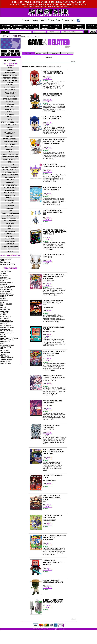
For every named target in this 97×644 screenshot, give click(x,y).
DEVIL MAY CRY (10, 114)
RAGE (2, 343)
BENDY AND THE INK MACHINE (10, 81)
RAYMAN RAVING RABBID (10, 213)
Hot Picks (28, 53)
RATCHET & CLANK (7, 345)
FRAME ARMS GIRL (10, 139)
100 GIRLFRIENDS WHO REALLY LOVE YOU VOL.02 (54, 377)
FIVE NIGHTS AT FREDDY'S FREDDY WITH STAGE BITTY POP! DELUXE (54, 232)
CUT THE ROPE (6, 288)
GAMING (3, 315)
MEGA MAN (10, 180)
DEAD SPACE (10, 109)
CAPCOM (4, 284)
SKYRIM (10, 216)
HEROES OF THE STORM (10, 154)
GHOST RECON (6, 317)
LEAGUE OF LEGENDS (10, 167)
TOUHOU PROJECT (7, 358)
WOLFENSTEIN (6, 363)
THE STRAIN (5, 356)
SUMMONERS (5, 352)
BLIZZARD (4, 277)
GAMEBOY (4, 313)
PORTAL (10, 211)
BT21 (2, 281)
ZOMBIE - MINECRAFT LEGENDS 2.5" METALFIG (53, 581)
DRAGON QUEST (6, 304)
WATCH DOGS (5, 361)
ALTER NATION (6, 272)
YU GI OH (10, 252)
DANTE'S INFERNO (7, 290)
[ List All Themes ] (10, 60)
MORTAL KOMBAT (10, 188)
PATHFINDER (10, 206)
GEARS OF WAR (10, 144)
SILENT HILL (5, 351)
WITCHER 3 (10, 244)
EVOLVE (10, 127)
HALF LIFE (10, 149)
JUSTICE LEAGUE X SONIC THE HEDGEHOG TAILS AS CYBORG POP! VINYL (54, 141)
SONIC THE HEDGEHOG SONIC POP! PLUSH (52, 118)
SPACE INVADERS (10, 221)
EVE (2, 306)
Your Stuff (26, 20)
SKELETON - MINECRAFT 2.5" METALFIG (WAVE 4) (53, 601)
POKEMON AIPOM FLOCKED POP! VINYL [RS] (54, 165)
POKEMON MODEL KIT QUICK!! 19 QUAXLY (52, 188)
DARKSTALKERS (6, 293)
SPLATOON (10, 223)
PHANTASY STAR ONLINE (9, 338)
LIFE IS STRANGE (6, 331)
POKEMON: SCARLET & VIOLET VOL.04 (52, 517)
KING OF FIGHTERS (7, 327)
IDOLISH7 (4, 324)
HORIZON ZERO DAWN (10, 157)
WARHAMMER (10, 241)
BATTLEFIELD (5, 275)
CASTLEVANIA (10, 96)
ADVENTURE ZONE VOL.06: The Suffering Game (54, 352)
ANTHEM (3, 274)
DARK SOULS (10, 107)
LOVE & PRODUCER (7, 333)
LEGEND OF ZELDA (10, 170)
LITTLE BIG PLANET (10, 172)
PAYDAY (3, 336)
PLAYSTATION (5, 342)
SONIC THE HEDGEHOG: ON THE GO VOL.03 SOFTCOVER (54, 538)
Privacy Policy (60, 629)
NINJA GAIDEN (10, 195)
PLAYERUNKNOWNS (7, 340)
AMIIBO (10, 68)
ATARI (2, 261)
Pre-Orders (54, 53)
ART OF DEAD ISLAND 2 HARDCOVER (53, 402)
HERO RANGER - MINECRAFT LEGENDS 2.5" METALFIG (54, 562)
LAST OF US (10, 165)
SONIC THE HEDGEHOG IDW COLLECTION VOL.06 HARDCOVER (53, 451)
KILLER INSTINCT (6, 326)
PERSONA (10, 208)
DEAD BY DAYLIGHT (7, 295)
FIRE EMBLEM (5, 309)
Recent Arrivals (41, 53)
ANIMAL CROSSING (10, 75)
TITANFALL (10, 236)
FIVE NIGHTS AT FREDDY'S (10, 133)
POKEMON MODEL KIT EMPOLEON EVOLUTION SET (53, 212)
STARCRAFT (10, 229)
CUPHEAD (10, 102)
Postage (35, 20)
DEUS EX (3, 297)
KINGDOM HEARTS (10, 159)
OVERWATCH (10, 200)
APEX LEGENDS (6, 259)
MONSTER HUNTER (10, 185)
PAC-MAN (10, 203)
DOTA (2, 302)
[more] (73, 61)
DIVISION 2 (4, 300)
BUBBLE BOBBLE (6, 282)
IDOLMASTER (5, 263)
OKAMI (3, 334)
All (67, 53)
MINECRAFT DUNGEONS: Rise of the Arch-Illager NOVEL (53, 303)
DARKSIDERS (5, 291)
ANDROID (10, 70)
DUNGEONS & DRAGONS (10, 122)
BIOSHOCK (10, 85)
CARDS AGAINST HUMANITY (10, 93)
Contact (51, 20)
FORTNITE (10, 136)
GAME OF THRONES (10, 142)
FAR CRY (3, 308)
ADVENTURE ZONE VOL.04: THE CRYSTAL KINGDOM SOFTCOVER (54, 277)
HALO (10, 152)
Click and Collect (68, 20)
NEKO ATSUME (10, 190)
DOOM (10, 119)
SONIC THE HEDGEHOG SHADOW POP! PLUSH (52, 95)
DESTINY (10, 112)
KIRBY (10, 162)
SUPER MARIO (10, 231)
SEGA (2, 349)
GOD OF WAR (10, 147)
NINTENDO (10, 198)
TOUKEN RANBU (6, 360)
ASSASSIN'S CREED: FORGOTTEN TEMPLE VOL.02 (52, 498)
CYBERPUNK (10, 104)
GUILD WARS (5, 318)
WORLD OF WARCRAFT (10, 247)
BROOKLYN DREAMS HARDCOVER (51, 426)
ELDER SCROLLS (10, 125)
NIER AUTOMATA (10, 193)
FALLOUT (10, 130)
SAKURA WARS (6, 347)
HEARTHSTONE (6, 320)
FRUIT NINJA (5, 311)
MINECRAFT (10, 182)
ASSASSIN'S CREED (10, 78)
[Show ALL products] (54, 66)
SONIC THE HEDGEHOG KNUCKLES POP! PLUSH (53, 72)
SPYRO (10, 226)
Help (58, 20)
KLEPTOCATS (5, 329)
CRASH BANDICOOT (10, 99)
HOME (23, 37)
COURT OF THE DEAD (8, 286)
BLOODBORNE (5, 279)
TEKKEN (3, 354)
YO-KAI (10, 249)
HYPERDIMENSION (7, 322)
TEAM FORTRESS (10, 234)
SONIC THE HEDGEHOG (10, 218)
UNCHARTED (10, 239)
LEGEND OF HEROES (8, 265)
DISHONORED (5, 299)
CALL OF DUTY (10, 90)
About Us (43, 20)
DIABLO (10, 117)
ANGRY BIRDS (10, 73)
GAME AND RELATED (33, 37)
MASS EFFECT (10, 177)
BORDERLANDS (10, 87)
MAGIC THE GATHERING (10, 175)
